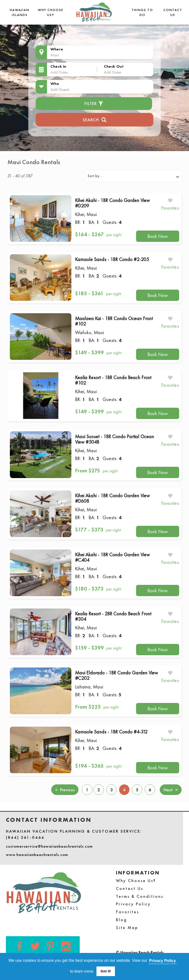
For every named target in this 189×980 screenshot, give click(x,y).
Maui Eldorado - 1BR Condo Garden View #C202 (117, 675)
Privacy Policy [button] (163, 961)
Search (95, 119)
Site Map (127, 927)
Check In (58, 66)
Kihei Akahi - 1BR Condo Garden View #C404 (112, 557)
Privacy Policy (133, 904)
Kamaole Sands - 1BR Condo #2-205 (112, 259)
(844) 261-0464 (25, 837)
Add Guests (60, 89)
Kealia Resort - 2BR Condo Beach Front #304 (113, 616)
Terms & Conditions (140, 896)
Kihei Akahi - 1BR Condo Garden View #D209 (112, 203)
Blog (121, 920)
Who (55, 84)
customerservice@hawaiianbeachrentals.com (49, 846)
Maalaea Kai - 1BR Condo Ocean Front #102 (114, 321)
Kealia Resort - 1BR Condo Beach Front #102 (113, 380)
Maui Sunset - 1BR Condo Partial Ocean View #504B (115, 439)
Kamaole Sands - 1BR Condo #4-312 (111, 732)
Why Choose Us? (136, 880)
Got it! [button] (106, 971)
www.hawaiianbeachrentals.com (37, 855)
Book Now (158, 236)
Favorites (127, 912)
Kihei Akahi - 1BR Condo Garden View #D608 (112, 498)
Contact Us (130, 888)
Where (57, 49)
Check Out (114, 66)
